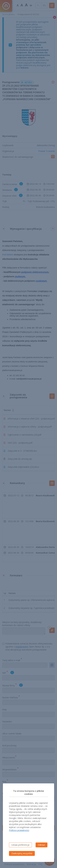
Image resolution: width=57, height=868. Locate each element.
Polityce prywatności (19, 830)
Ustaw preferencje (20, 845)
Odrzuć (41, 845)
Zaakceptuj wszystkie (22, 853)
